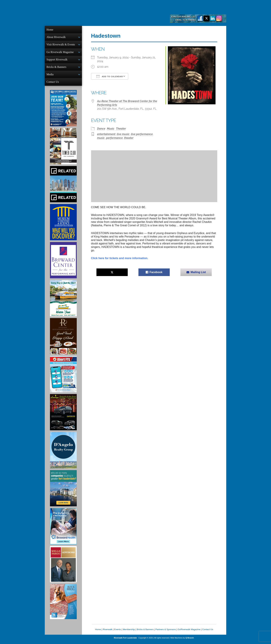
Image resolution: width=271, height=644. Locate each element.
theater (129, 138)
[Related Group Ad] (63, 187)
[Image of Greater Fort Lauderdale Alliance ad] (63, 491)
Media (50, 76)
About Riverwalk (56, 37)
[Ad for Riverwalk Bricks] (63, 604)
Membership (129, 632)
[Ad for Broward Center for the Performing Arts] (63, 263)
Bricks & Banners (56, 69)
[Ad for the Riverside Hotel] (63, 339)
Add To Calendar (110, 76)
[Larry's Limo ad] (63, 415)
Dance (101, 129)
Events (117, 632)
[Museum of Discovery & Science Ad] (63, 225)
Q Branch (190, 641)
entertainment (106, 134)
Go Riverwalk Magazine (60, 53)
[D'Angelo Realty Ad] (63, 453)
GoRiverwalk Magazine (189, 632)
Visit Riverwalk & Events (61, 45)
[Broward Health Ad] (63, 529)
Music (111, 129)
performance (114, 138)
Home (50, 30)
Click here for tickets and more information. (120, 258)
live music (123, 134)
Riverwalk (107, 632)
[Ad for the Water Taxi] (63, 301)
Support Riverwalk (57, 61)
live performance (142, 134)
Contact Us (53, 84)
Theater (121, 129)
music (101, 138)
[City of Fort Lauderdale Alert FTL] (63, 377)
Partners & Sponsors (166, 632)
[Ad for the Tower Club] (63, 149)
